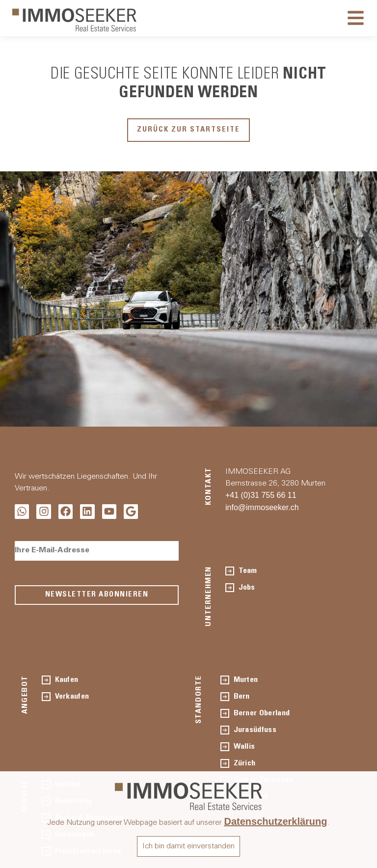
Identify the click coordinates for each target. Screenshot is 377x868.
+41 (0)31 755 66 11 (261, 495)
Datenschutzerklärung (275, 821)
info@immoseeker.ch (262, 507)
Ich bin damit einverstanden (188, 846)
